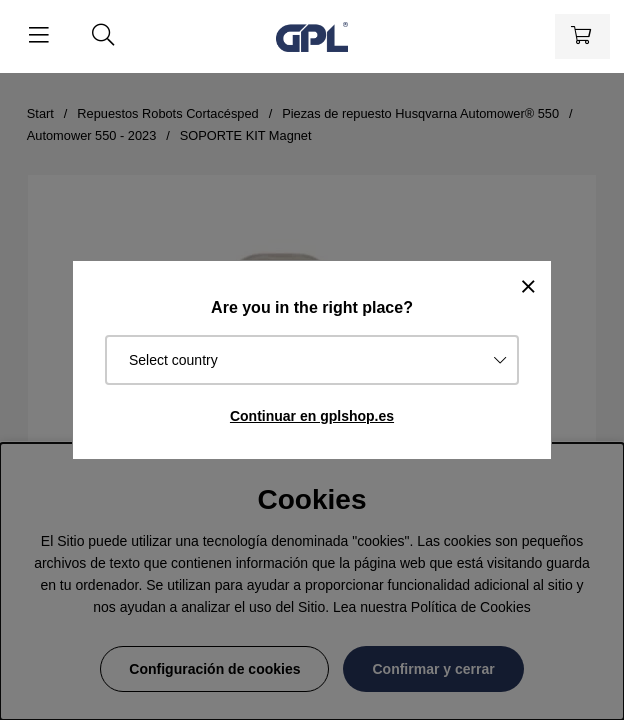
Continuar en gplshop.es (312, 416)
